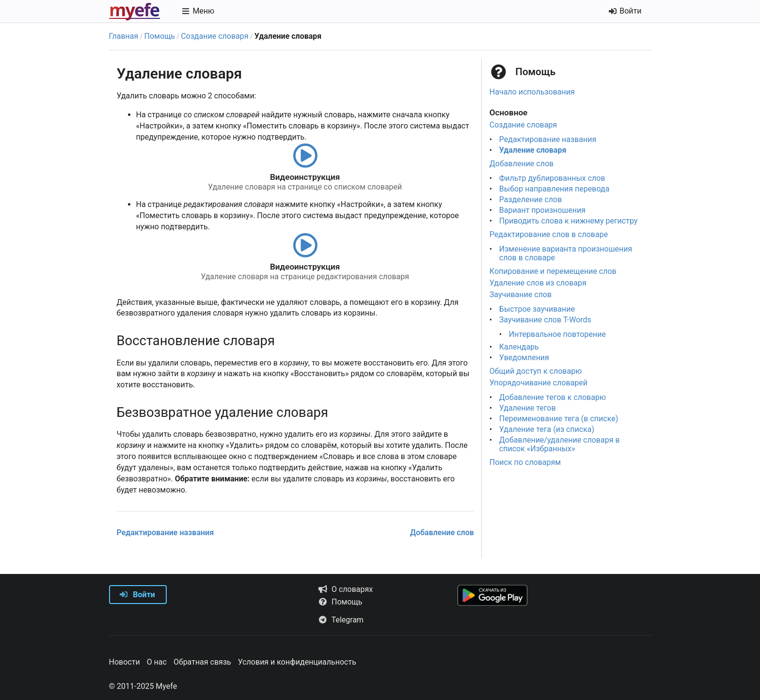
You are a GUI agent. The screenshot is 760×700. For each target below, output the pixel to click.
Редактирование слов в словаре (549, 234)
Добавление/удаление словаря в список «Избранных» (560, 444)
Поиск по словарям (525, 462)
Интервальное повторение (557, 334)
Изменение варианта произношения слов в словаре (566, 253)
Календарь (519, 347)
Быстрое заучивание (537, 309)
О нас (157, 662)
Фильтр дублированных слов (552, 178)
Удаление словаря (533, 150)
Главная (124, 36)
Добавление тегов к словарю (553, 397)
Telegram (341, 620)
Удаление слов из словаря (538, 283)
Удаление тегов (528, 408)
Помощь (160, 36)
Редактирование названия (166, 533)
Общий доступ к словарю (536, 371)
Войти (137, 595)
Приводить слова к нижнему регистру (569, 221)
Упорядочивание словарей (538, 383)
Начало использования (532, 92)
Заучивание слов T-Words (545, 320)
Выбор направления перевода (554, 189)
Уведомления (524, 358)
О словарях (345, 589)
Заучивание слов (521, 294)
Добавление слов (442, 533)
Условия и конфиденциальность (297, 662)
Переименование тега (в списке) (559, 419)
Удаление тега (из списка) (547, 429)
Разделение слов (531, 199)
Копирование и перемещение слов (553, 271)
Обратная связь (202, 662)
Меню (198, 11)
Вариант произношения (542, 210)
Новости (125, 662)
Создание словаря (214, 36)
